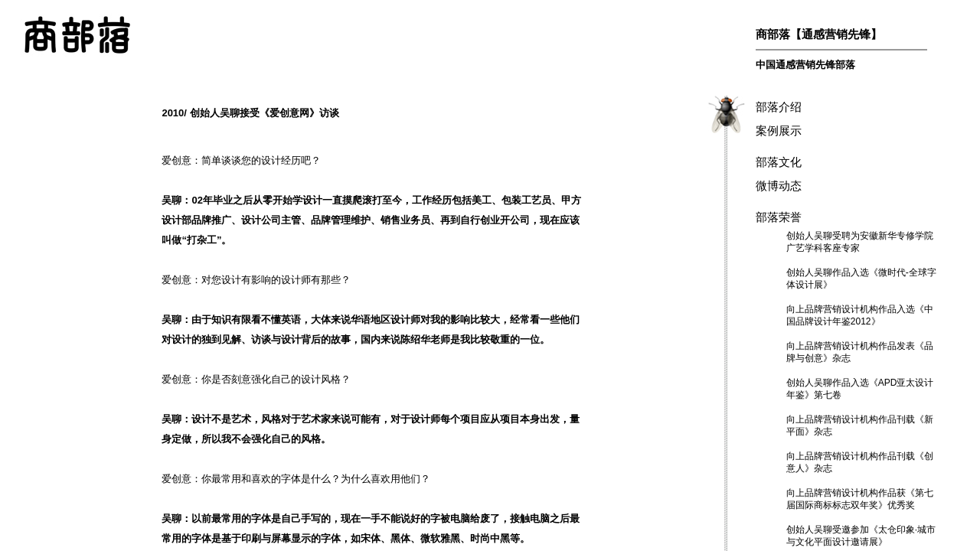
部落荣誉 (779, 217)
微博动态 (779, 186)
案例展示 (779, 130)
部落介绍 (779, 107)
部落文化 (779, 162)
